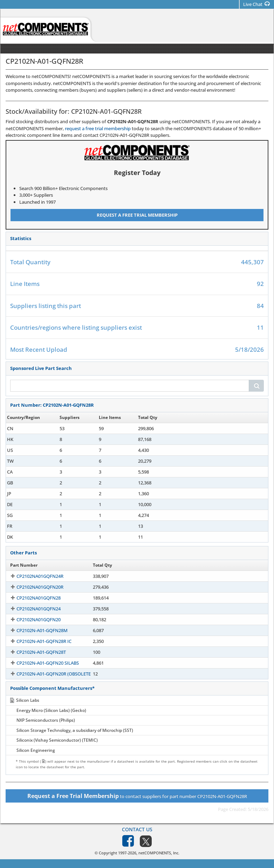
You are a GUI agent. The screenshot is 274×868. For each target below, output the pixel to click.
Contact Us (137, 829)
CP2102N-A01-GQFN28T (35, 652)
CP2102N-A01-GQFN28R (35, 428)
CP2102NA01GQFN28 (32, 598)
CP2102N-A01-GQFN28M (36, 630)
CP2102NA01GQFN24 (32, 609)
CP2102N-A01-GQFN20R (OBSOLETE (47, 674)
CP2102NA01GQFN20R (34, 587)
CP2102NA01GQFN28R (34, 493)
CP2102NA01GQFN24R (34, 576)
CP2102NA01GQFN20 (32, 619)
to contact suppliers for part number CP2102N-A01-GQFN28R (137, 796)
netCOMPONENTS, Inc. (159, 853)
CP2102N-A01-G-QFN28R (36, 515)
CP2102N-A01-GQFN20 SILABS (41, 663)
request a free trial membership (98, 128)
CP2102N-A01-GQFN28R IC (38, 641)
